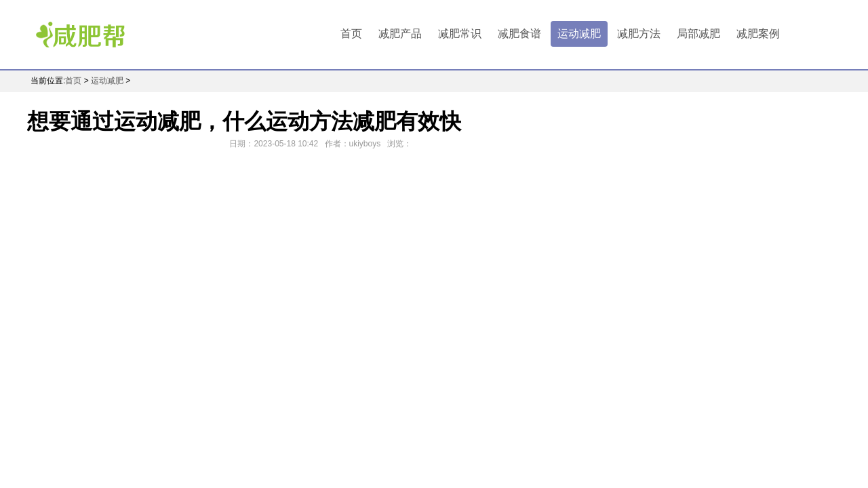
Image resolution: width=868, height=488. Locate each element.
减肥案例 (758, 34)
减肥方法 (639, 34)
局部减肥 (698, 34)
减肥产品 (400, 34)
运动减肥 (579, 34)
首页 (351, 34)
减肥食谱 (519, 34)
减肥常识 (460, 34)
